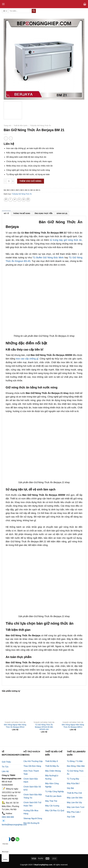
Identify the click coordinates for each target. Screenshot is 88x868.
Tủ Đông (71, 761)
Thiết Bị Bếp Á (52, 761)
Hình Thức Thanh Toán (31, 772)
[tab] (6, 213)
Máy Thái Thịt (51, 801)
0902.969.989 (8, 817)
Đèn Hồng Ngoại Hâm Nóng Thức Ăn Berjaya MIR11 (73, 726)
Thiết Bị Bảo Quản (21, 126)
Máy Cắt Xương (52, 806)
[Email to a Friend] (19, 200)
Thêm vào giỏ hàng (31, 181)
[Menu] (3, 4)
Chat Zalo (5, 842)
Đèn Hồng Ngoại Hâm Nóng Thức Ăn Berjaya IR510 (15, 726)
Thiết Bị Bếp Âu (52, 766)
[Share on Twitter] (15, 200)
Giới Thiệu (6, 762)
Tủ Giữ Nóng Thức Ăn (75, 772)
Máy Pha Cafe (73, 812)
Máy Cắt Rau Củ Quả (55, 811)
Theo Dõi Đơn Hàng (32, 766)
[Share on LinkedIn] (28, 200)
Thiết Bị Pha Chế (74, 793)
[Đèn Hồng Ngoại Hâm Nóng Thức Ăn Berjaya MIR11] (73, 707)
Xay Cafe (71, 817)
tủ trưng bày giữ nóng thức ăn (66, 240)
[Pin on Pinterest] (24, 200)
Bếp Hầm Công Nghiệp (52, 785)
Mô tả (6, 213)
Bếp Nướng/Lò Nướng (52, 777)
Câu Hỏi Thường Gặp (33, 761)
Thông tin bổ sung (22, 213)
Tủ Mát (79, 761)
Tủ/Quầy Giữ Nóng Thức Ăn (40, 126)
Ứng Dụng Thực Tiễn (44, 213)
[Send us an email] (13, 839)
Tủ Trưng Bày (73, 779)
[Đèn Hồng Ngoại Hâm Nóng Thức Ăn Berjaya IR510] (15, 707)
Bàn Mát (81, 766)
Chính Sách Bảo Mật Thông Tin (33, 796)
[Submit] (34, 11)
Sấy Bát (70, 788)
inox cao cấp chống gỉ (27, 359)
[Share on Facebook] (10, 200)
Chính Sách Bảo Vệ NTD (32, 788)
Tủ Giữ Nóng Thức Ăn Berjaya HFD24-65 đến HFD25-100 (44, 727)
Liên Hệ (5, 771)
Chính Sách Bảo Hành (31, 780)
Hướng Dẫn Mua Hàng (31, 812)
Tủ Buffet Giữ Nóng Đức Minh (48, 257)
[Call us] (17, 839)
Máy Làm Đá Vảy (74, 802)
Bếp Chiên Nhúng (53, 771)
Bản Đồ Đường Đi (31, 823)
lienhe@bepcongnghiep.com (14, 825)
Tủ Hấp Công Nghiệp (55, 792)
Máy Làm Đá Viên (75, 798)
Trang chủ (7, 126)
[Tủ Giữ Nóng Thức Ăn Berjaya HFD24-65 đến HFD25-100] (44, 707)
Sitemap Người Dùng (33, 818)
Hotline (5, 857)
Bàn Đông (71, 766)
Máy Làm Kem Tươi (76, 807)
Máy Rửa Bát (73, 783)
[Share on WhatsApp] (6, 200)
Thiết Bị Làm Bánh (53, 796)
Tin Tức (5, 767)
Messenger (5, 849)
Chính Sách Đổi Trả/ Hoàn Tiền (32, 804)
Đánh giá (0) (62, 213)
